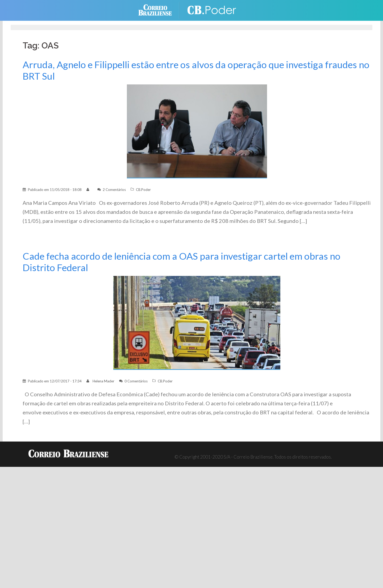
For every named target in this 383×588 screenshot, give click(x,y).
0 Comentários (136, 381)
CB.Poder (143, 190)
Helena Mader (103, 381)
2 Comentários (114, 190)
